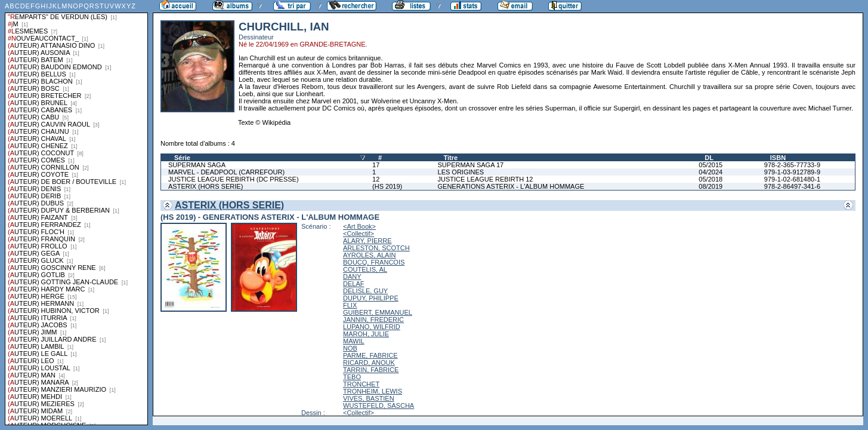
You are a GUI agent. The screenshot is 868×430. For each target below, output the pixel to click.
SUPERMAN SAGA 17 (471, 165)
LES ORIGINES (461, 172)
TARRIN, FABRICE (371, 370)
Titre (451, 158)
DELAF (353, 284)
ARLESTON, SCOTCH (376, 248)
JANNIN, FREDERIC (373, 320)
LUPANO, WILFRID (372, 327)
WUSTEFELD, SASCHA (379, 406)
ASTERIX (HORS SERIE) (206, 186)
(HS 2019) (387, 186)
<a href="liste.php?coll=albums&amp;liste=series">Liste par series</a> (76, 213)
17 (376, 165)
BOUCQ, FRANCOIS (374, 262)
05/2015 (711, 165)
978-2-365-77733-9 (792, 165)
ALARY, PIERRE (367, 241)
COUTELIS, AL (365, 269)
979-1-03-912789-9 (792, 172)
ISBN (778, 158)
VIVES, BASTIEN (369, 398)
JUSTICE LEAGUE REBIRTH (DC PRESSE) (234, 179)
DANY (352, 277)
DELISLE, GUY (365, 291)
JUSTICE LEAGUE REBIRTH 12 (486, 179)
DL (709, 158)
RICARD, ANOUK (369, 363)
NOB (350, 348)
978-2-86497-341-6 (792, 186)
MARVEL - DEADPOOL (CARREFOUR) (226, 172)
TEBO (352, 377)
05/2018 (711, 179)
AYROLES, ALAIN (369, 255)
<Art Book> (359, 226)
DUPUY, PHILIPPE (371, 298)
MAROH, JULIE (366, 334)
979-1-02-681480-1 (792, 179)
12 (376, 179)
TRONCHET (361, 384)
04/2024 (711, 172)
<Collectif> (359, 234)
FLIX (350, 305)
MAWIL (354, 341)
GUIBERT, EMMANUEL (378, 312)
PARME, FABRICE (370, 355)
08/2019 (711, 186)
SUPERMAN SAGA (197, 165)
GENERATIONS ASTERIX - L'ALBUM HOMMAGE (511, 186)
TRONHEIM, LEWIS (373, 391)
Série (182, 158)
